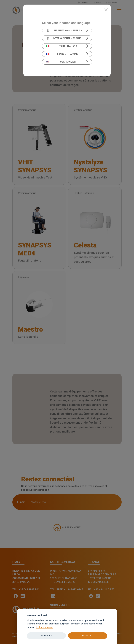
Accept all (88, 636)
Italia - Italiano (62, 46)
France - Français (62, 54)
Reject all (46, 636)
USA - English (61, 62)
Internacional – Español (64, 38)
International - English (64, 31)
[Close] (106, 9)
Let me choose (45, 627)
